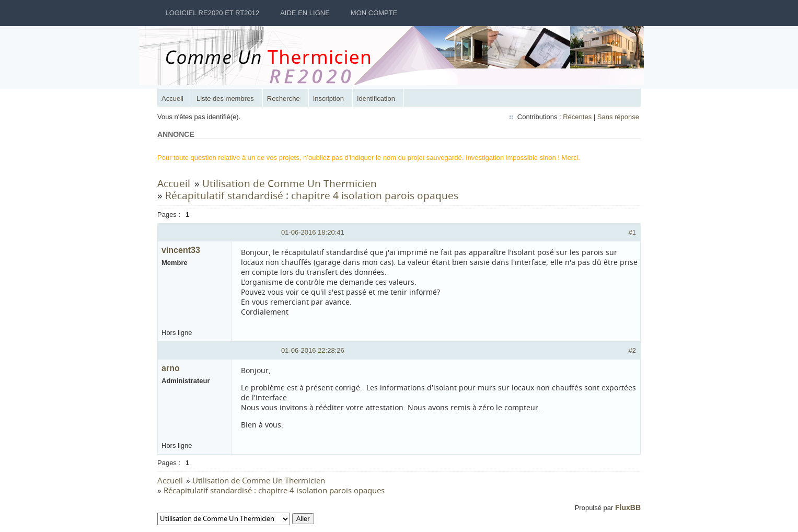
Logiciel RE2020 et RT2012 (213, 13)
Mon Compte (374, 13)
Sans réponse (618, 117)
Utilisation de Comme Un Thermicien (290, 183)
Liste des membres (225, 99)
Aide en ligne (305, 13)
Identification (376, 99)
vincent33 (181, 250)
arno (171, 368)
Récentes (577, 117)
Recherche (284, 99)
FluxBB (628, 507)
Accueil (172, 99)
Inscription (328, 99)
